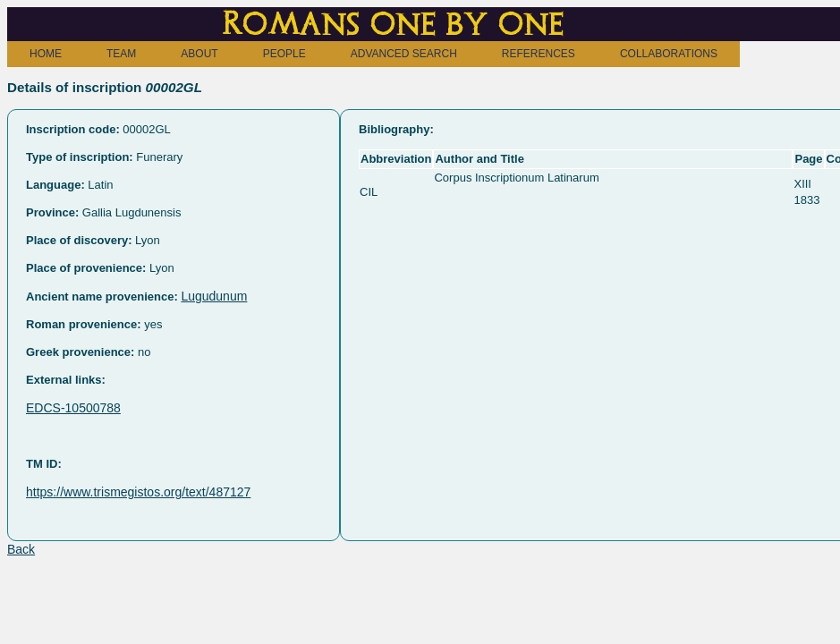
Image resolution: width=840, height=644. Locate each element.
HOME (46, 54)
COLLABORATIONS (669, 54)
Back (21, 549)
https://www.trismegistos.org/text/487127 (138, 492)
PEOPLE (284, 54)
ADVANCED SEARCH (404, 54)
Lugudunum (214, 296)
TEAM (121, 54)
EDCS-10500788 (73, 408)
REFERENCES (539, 54)
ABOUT (199, 54)
